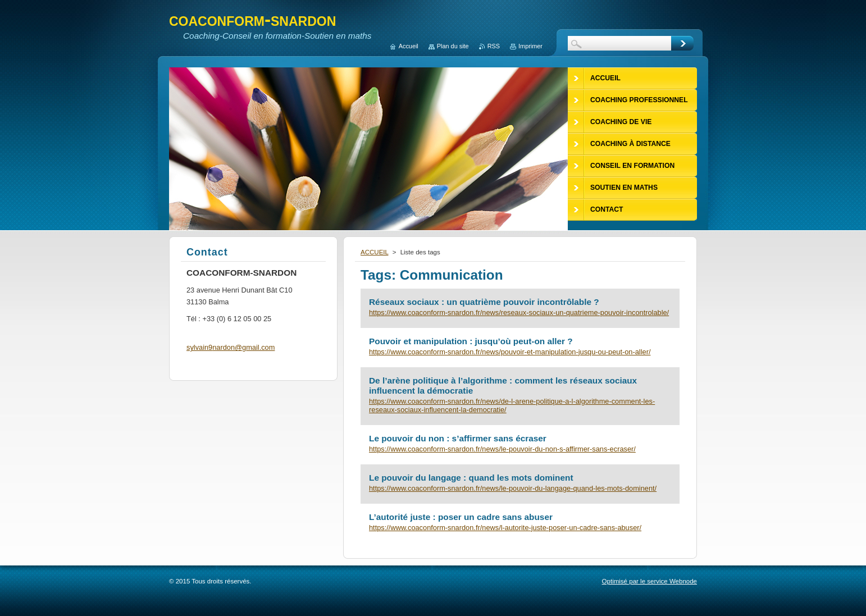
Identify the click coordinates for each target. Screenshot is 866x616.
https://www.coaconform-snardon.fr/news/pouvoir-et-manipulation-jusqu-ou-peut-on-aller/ (510, 352)
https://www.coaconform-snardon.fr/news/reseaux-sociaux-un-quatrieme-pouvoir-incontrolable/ (519, 312)
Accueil (409, 46)
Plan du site (453, 46)
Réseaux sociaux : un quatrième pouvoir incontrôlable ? (484, 302)
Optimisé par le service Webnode (649, 581)
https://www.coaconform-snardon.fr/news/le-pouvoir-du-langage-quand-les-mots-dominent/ (513, 488)
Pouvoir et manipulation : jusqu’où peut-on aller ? (471, 341)
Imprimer (530, 46)
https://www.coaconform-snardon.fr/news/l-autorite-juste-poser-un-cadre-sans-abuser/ (505, 528)
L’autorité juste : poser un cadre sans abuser (461, 517)
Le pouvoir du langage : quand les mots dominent (471, 478)
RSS (494, 46)
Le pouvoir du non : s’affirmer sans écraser (458, 438)
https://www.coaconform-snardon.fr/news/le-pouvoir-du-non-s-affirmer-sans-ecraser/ (502, 449)
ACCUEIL (375, 252)
